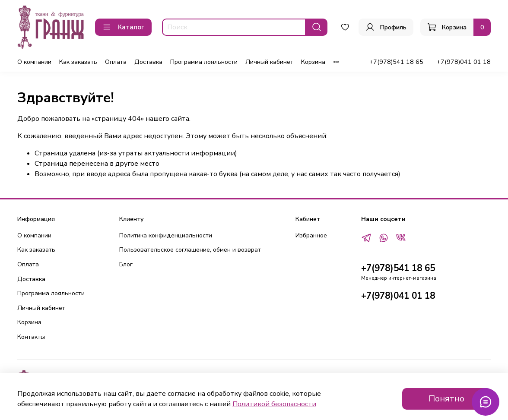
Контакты (31, 337)
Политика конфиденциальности (166, 235)
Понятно (446, 399)
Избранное (311, 235)
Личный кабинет (269, 62)
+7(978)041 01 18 (464, 62)
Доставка (148, 62)
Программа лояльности (204, 62)
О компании (34, 62)
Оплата (116, 62)
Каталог (123, 27)
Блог (126, 264)
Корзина (313, 62)
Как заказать (78, 62)
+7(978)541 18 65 (396, 62)
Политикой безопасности (274, 404)
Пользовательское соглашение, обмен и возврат (190, 249)
